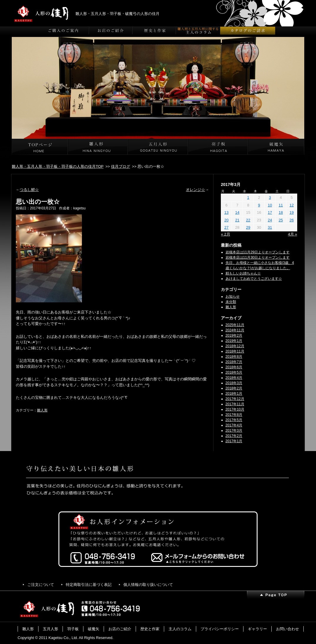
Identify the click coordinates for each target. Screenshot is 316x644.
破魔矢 (94, 629)
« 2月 (226, 234)
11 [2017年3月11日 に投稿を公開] (281, 205)
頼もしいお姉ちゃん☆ (243, 273)
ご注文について (41, 585)
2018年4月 (234, 378)
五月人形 (51, 629)
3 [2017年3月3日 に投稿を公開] (270, 198)
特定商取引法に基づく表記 (89, 585)
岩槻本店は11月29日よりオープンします (258, 252)
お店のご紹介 (120, 629)
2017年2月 (234, 436)
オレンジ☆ (195, 190)
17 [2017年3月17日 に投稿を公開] (270, 212)
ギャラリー (257, 629)
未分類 (231, 302)
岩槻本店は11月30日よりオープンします (258, 257)
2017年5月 (234, 420)
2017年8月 (234, 415)
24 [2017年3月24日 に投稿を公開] (270, 220)
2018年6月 (234, 367)
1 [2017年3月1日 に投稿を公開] (248, 198)
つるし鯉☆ (29, 190)
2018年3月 (234, 383)
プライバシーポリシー (220, 629)
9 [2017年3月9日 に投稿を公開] (259, 205)
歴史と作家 (150, 629)
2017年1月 (234, 441)
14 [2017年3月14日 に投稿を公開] (237, 212)
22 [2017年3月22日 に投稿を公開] (248, 220)
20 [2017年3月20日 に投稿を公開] (226, 220)
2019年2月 (234, 335)
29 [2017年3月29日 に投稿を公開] (248, 227)
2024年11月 (235, 330)
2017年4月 (234, 425)
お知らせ (233, 296)
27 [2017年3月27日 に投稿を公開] (226, 227)
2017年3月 (234, 431)
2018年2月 (234, 388)
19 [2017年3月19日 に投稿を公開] (292, 212)
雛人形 (42, 410)
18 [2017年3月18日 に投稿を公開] (281, 212)
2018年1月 (234, 394)
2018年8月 (234, 357)
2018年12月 (235, 346)
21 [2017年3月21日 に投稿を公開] (237, 220)
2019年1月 (234, 341)
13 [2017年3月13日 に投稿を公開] (226, 212)
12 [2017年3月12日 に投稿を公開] (292, 205)
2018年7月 (234, 362)
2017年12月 (235, 399)
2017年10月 (235, 409)
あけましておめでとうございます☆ (254, 279)
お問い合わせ (288, 629)
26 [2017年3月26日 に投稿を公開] (292, 220)
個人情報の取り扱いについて (148, 585)
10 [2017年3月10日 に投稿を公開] (270, 205)
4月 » (292, 234)
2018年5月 (234, 372)
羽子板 (73, 629)
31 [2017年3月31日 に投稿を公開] (270, 227)
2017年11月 (235, 404)
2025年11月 (235, 325)
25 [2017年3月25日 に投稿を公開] (281, 220)
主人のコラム (180, 629)
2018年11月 (235, 351)
